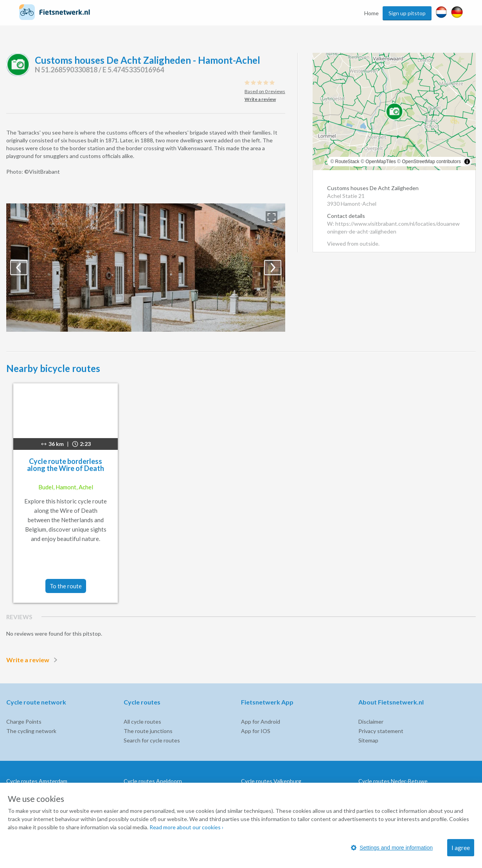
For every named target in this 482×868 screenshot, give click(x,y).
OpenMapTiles (381, 162)
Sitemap (368, 740)
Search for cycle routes (152, 740)
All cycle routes (142, 722)
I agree (461, 847)
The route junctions (148, 731)
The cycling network (31, 731)
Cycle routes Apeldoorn (153, 781)
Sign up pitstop (407, 13)
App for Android (261, 722)
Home (371, 13)
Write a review (33, 660)
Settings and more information (392, 848)
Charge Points (24, 722)
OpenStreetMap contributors (431, 162)
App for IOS (256, 731)
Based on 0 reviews (265, 91)
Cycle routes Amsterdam (37, 781)
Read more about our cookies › (186, 827)
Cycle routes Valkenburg (271, 781)
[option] (146, 268)
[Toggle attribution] (467, 162)
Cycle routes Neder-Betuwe (393, 781)
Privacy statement (381, 731)
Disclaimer (371, 722)
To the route (66, 586)
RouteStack (347, 162)
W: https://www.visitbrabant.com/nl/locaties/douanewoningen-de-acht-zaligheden (393, 227)
